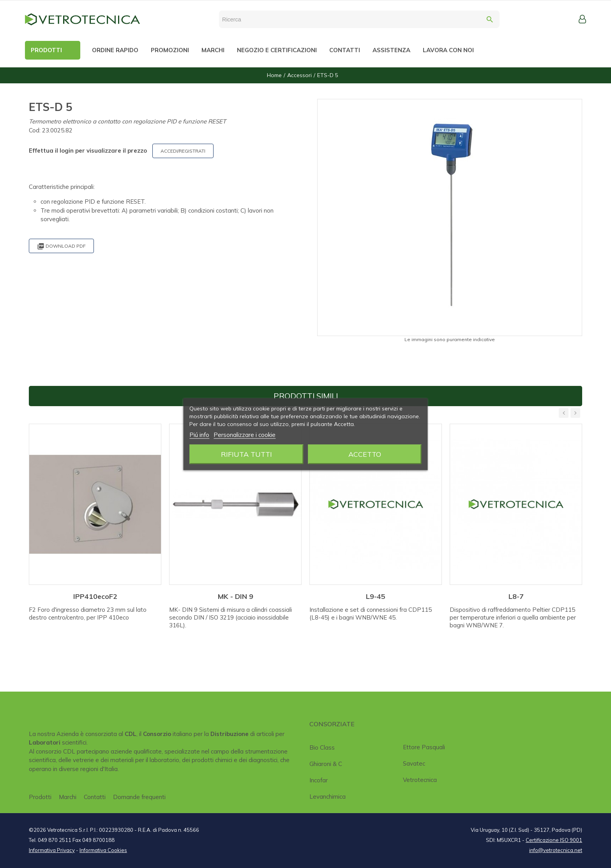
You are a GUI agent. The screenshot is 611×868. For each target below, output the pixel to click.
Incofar (319, 780)
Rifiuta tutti (246, 454)
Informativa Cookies (103, 850)
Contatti (95, 797)
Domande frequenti (139, 797)
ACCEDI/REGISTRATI (183, 151)
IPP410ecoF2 (95, 596)
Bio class (322, 747)
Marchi (68, 797)
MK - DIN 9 (236, 596)
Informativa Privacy (52, 850)
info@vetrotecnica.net (556, 850)
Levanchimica (328, 797)
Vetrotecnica (420, 780)
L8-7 (516, 596)
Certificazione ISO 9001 (554, 840)
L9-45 (376, 596)
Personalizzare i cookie (245, 434)
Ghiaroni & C (326, 764)
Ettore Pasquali (424, 747)
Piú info (199, 434)
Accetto (365, 454)
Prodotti (40, 797)
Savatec (414, 763)
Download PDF (61, 246)
